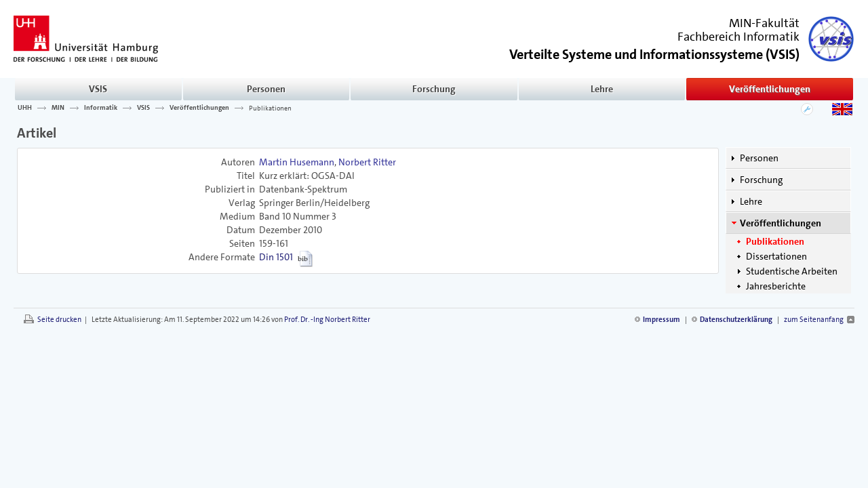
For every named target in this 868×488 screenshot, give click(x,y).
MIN (58, 108)
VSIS (98, 89)
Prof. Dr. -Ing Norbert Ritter (327, 320)
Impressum (662, 320)
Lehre (602, 89)
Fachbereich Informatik (738, 37)
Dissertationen (776, 256)
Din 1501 (276, 257)
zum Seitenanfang (814, 320)
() (654, 53)
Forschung (434, 89)
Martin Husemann (297, 162)
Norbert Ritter (367, 162)
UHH (25, 108)
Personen (266, 89)
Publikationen (270, 108)
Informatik (101, 108)
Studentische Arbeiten (792, 271)
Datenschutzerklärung (736, 320)
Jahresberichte (776, 286)
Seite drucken (59, 320)
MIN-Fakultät (764, 23)
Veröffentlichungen (770, 89)
